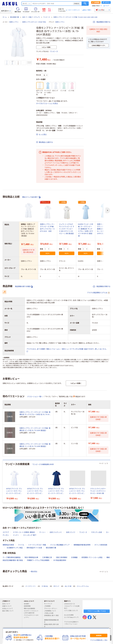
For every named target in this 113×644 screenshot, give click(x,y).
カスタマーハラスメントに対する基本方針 (31, 612)
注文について (7, 604)
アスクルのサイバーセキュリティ (31, 616)
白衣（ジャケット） (56, 532)
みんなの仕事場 (70, 615)
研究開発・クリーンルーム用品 (92, 557)
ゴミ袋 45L (45, 586)
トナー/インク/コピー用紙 (37, 545)
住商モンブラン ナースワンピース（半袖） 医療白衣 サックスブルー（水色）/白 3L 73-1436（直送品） (35, 413)
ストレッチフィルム (83, 586)
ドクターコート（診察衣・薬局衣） (24, 532)
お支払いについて (8, 609)
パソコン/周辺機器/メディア (60, 545)
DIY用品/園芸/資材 (60, 560)
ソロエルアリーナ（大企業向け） (72, 607)
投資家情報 (28, 606)
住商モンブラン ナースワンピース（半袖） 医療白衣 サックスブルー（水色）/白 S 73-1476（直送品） (104, 229)
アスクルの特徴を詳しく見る (99, 640)
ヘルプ (107, 6)
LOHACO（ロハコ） (70, 604)
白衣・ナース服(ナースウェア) (31, 17)
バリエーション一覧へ (35, 397)
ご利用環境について (51, 611)
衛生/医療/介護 (15, 17)
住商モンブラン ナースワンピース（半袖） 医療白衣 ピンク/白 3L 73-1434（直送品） (35, 429)
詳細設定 (77, 4)
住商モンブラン (14, 22)
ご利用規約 (48, 606)
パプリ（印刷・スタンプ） (71, 612)
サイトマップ (48, 604)
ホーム (5, 17)
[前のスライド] (3, 481)
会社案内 (27, 604)
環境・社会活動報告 (30, 609)
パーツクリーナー (31, 586)
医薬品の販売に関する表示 (51, 626)
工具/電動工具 (47, 557)
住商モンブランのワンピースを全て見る (34, 22)
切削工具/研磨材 (62, 557)
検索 (85, 4)
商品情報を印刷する (102, 22)
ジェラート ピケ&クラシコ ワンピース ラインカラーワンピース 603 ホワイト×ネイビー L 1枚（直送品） (67, 229)
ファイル (21, 545)
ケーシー (42, 532)
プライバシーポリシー (52, 609)
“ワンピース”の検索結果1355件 (43, 464)
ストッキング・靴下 (30, 535)
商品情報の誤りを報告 (24, 286)
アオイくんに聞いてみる (97, 611)
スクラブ (6, 532)
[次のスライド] (110, 481)
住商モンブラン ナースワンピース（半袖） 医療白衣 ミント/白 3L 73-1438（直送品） (35, 445)
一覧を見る (33, 572)
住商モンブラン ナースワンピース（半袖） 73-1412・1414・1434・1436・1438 (75, 17)
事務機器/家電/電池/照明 (82, 545)
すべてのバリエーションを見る (47, 103)
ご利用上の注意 (50, 613)
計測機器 (74, 557)
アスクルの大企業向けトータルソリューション (72, 623)
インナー (16, 535)
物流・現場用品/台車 (31, 557)
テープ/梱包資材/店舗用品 (12, 557)
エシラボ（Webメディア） (71, 618)
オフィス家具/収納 (101, 545)
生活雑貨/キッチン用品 (15, 548)
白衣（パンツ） (71, 532)
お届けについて (8, 606)
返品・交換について (9, 611)
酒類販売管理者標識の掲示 (51, 621)
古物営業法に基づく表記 (51, 616)
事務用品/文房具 (8, 545)
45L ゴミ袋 (68, 586)
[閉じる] (110, 628)
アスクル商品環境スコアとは (99, 293)
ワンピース (47, 17)
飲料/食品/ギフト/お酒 (34, 548)
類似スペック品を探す (31, 197)
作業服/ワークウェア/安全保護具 (38, 560)
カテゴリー (6, 11)
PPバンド (56, 586)
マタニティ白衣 (97, 532)
